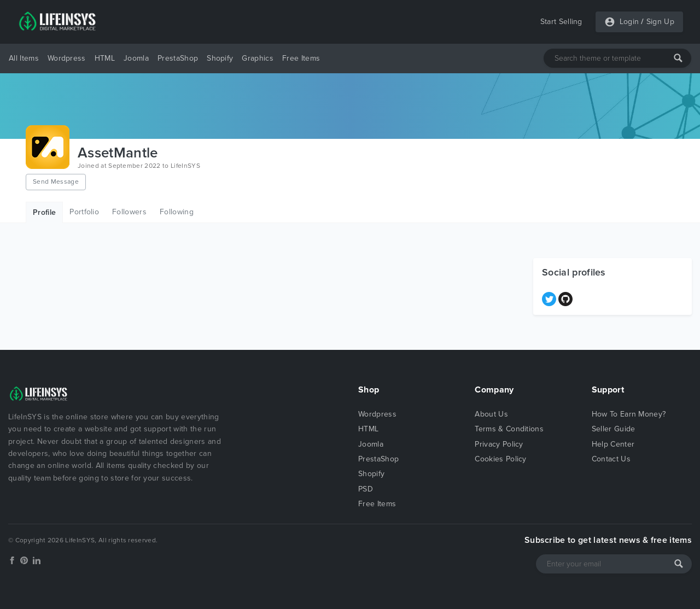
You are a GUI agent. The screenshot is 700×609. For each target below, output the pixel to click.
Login (629, 22)
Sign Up (660, 22)
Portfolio (84, 212)
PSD (366, 489)
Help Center (613, 444)
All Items (24, 58)
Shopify (220, 58)
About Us (491, 414)
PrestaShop (178, 58)
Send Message (56, 181)
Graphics (258, 58)
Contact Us (611, 459)
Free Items (301, 58)
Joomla (136, 58)
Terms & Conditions (509, 429)
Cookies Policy (500, 459)
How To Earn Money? (629, 414)
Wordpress (67, 58)
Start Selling (561, 22)
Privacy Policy (499, 444)
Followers (129, 212)
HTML (105, 58)
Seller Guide (614, 429)
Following (177, 212)
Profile (44, 212)
